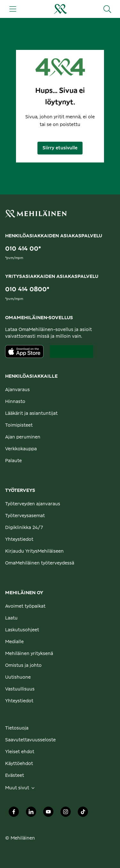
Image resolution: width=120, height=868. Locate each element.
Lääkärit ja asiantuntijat (31, 414)
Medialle (14, 642)
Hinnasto (15, 402)
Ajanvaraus (17, 390)
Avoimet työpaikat (25, 606)
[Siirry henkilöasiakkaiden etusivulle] (60, 9)
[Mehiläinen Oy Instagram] (66, 814)
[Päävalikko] (13, 9)
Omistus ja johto (23, 666)
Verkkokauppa (21, 449)
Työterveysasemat (25, 516)
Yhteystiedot (19, 540)
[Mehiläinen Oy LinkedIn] (31, 814)
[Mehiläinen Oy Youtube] (48, 814)
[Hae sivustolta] (107, 9)
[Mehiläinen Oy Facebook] (14, 814)
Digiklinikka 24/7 (24, 528)
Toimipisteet (19, 425)
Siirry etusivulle (60, 148)
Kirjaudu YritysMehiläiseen (34, 551)
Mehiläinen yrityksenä (29, 654)
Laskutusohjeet (22, 630)
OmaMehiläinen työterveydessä (40, 563)
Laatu (11, 618)
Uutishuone (18, 677)
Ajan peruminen (23, 437)
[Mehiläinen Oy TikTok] (83, 814)
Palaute (13, 461)
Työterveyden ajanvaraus (33, 504)
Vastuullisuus (20, 689)
